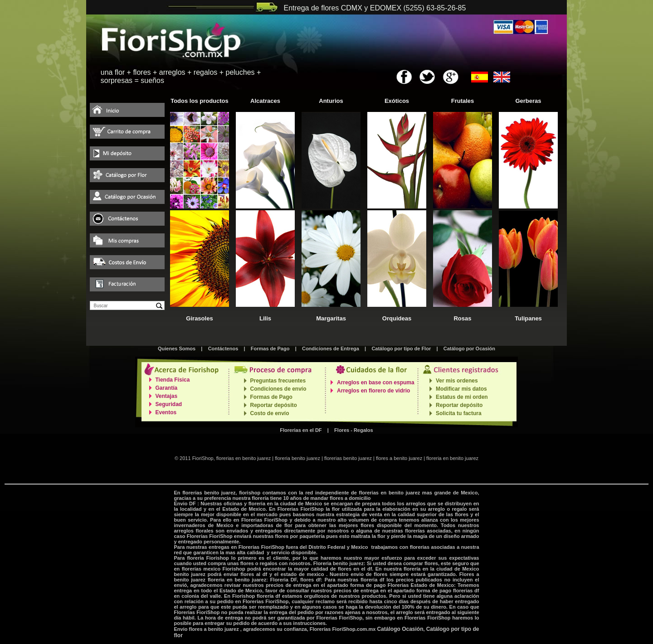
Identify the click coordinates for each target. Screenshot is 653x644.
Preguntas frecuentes (278, 381)
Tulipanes (528, 318)
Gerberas (528, 101)
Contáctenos (223, 349)
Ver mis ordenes (457, 381)
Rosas (462, 318)
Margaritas (331, 318)
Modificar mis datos (461, 389)
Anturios (331, 101)
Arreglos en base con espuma (376, 383)
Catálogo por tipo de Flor (401, 349)
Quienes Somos (177, 349)
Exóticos (397, 101)
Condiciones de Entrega (331, 349)
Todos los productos (200, 101)
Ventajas (167, 396)
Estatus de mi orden (462, 397)
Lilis (265, 318)
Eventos (166, 412)
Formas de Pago (270, 349)
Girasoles (199, 318)
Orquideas (397, 318)
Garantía (167, 388)
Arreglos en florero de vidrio (373, 391)
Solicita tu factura (459, 413)
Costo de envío (270, 413)
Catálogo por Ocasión (469, 349)
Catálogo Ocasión (400, 629)
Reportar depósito (274, 405)
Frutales (463, 101)
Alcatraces (265, 101)
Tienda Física (173, 380)
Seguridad (169, 404)
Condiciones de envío (278, 389)
